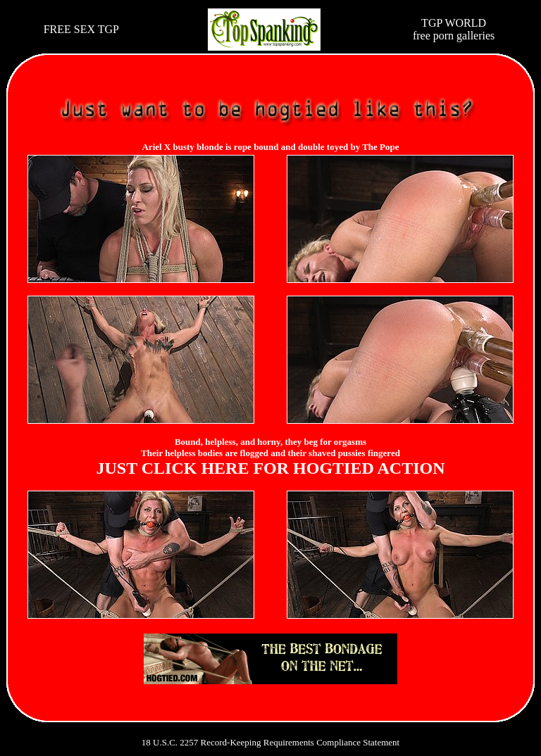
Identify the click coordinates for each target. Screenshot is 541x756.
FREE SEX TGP (81, 29)
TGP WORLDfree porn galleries (454, 29)
